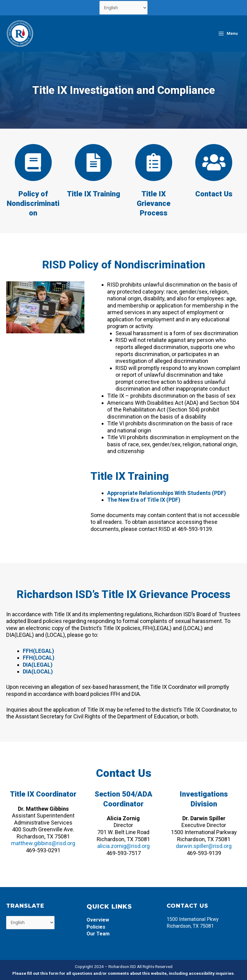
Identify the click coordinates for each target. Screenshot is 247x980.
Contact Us (214, 194)
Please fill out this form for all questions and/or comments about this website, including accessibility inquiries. (124, 973)
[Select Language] (124, 8)
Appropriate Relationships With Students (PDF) (167, 493)
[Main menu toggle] (228, 34)
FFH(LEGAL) (38, 651)
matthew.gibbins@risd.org (43, 843)
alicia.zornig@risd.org (124, 846)
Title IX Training (93, 194)
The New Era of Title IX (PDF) (144, 500)
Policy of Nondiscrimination (33, 203)
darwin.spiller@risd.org (204, 846)
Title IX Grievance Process (154, 203)
